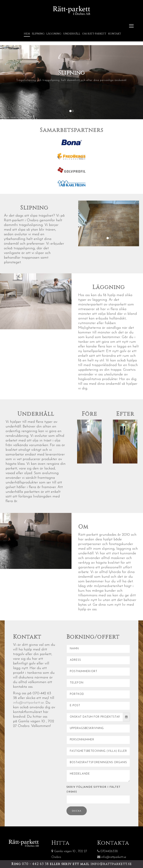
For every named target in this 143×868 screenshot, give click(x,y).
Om (83, 526)
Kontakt (115, 33)
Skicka (77, 809)
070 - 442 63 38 (36, 864)
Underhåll (72, 33)
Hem (27, 33)
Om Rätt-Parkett (94, 33)
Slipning (38, 33)
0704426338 (108, 850)
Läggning (54, 33)
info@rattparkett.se (28, 701)
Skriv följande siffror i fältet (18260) (93, 788)
